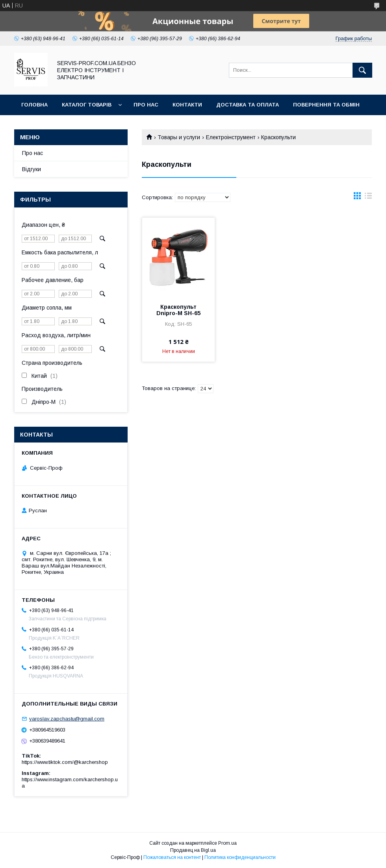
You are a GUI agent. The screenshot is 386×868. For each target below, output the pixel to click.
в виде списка (368, 198)
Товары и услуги (179, 137)
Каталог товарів (87, 105)
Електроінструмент (231, 137)
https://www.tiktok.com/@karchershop (65, 762)
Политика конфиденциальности (240, 857)
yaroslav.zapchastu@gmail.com (67, 719)
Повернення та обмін (326, 105)
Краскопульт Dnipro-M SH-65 (178, 310)
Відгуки (32, 169)
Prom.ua (227, 843)
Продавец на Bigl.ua (193, 850)
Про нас (146, 105)
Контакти (187, 105)
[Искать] (362, 70)
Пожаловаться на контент (172, 857)
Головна (34, 105)
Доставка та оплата (248, 105)
